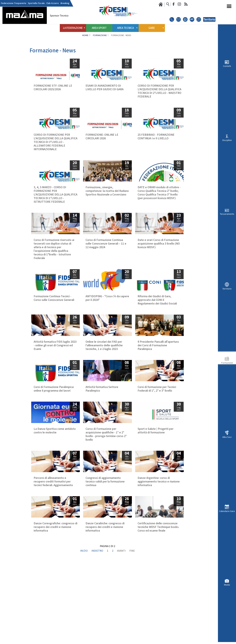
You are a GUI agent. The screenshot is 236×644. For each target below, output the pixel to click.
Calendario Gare (227, 511)
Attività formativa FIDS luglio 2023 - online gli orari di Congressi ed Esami (55, 371)
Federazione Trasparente (14, 3)
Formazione (227, 363)
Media (227, 585)
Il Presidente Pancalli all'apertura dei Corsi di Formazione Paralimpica (158, 371)
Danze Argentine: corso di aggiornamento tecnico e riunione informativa (159, 540)
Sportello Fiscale (36, 3)
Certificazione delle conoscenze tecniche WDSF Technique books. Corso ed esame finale (158, 596)
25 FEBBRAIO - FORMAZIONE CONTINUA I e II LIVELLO (156, 144)
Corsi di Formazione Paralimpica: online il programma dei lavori (54, 425)
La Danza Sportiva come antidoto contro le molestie (55, 481)
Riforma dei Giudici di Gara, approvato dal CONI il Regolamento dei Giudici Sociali (157, 315)
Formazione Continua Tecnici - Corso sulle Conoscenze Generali (54, 313)
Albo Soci (227, 437)
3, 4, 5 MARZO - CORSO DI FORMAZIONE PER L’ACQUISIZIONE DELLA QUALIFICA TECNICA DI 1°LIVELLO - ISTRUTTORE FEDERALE (56, 206)
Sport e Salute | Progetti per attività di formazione (156, 481)
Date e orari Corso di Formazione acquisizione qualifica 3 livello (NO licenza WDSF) (159, 258)
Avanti (121, 631)
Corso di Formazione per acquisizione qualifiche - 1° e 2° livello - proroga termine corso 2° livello (106, 485)
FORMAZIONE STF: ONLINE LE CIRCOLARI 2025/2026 (53, 88)
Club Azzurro (53, 3)
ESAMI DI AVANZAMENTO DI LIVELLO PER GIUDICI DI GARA (105, 88)
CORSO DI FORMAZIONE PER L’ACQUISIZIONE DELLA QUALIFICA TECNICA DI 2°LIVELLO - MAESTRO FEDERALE (159, 91)
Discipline (227, 140)
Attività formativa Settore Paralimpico (102, 425)
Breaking (65, 3)
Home (85, 35)
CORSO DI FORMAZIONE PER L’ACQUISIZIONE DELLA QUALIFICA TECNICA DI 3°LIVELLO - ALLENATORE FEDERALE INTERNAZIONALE (56, 149)
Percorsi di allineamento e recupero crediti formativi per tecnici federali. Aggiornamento (53, 540)
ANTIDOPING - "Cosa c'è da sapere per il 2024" (107, 313)
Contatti (227, 66)
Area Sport (99, 28)
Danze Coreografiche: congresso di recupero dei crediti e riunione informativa (56, 596)
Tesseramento (227, 214)
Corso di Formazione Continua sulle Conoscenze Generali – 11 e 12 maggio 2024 (106, 258)
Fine (132, 631)
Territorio (227, 289)
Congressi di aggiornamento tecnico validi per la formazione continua (105, 540)
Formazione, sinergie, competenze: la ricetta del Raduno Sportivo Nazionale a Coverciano (107, 202)
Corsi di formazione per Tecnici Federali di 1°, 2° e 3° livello (157, 425)
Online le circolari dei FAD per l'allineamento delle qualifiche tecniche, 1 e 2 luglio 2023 (104, 371)
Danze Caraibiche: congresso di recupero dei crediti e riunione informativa (105, 596)
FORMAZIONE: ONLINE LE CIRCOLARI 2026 (102, 144)
